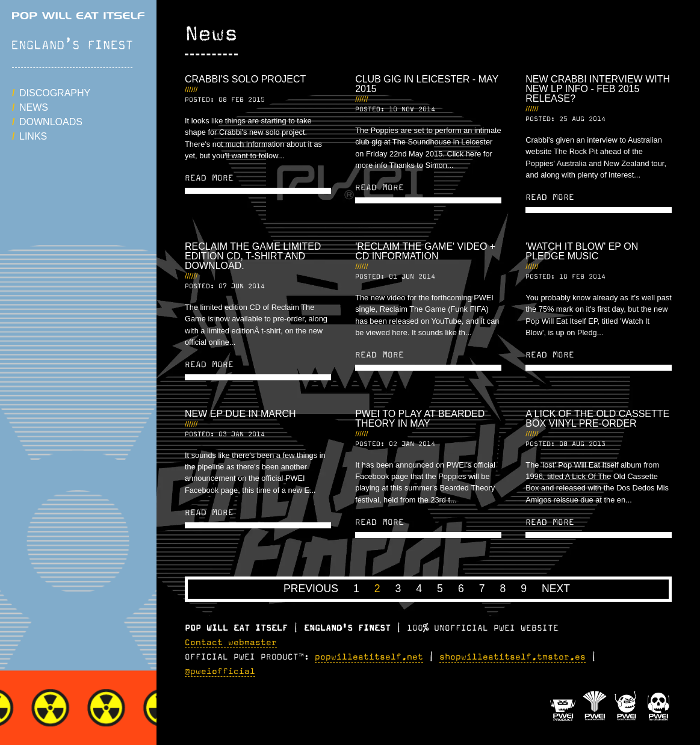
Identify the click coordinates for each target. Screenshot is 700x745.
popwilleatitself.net (369, 657)
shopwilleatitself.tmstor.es (513, 657)
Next (556, 589)
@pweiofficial (220, 672)
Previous (311, 589)
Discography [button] (55, 93)
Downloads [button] (51, 122)
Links (33, 136)
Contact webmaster (231, 643)
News (34, 107)
